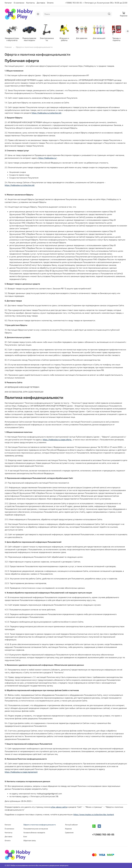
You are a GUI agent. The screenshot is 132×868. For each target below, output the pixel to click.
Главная (8, 47)
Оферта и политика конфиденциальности (40, 825)
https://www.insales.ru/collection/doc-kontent (94, 815)
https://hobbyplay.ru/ (48, 158)
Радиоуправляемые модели (30, 39)
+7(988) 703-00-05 (74, 3)
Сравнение (69, 832)
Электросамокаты (48, 39)
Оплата (50, 3)
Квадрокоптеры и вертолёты (12, 39)
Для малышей (102, 38)
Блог (25, 836)
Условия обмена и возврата (34, 832)
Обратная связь (30, 840)
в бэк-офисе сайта (59, 807)
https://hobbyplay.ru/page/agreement (21, 772)
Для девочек (84, 38)
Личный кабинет (71, 825)
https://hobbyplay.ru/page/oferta (57, 440)
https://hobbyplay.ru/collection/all (46, 113)
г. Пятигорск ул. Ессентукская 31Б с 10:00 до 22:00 (105, 3)
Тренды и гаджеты (120, 39)
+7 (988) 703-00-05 (103, 834)
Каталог (8, 3)
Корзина (68, 829)
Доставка (41, 3)
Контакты (30, 3)
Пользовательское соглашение (36, 829)
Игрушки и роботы (66, 39)
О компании (19, 3)
